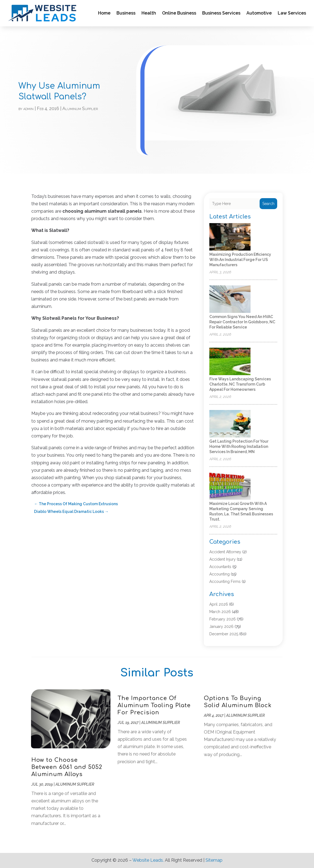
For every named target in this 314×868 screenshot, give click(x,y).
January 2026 (221, 627)
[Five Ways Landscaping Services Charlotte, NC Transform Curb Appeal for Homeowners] (230, 362)
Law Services (292, 13)
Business (126, 13)
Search (268, 204)
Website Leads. (148, 860)
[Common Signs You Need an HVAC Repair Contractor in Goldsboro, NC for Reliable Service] (230, 300)
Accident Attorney (225, 552)
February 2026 (223, 619)
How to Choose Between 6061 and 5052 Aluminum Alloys (67, 767)
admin (28, 109)
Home (104, 13)
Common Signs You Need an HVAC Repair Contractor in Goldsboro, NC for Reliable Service (242, 322)
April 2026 (219, 604)
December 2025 (224, 634)
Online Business (179, 13)
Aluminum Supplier (80, 109)
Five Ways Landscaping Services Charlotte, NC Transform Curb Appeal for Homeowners (240, 384)
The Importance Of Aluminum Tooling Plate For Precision (154, 705)
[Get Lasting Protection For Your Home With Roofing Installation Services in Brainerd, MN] (230, 424)
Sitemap (214, 860)
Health (149, 13)
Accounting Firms (225, 582)
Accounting (219, 574)
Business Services (221, 13)
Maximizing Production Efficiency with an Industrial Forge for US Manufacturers (240, 260)
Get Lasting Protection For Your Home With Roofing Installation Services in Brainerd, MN (239, 446)
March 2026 (220, 612)
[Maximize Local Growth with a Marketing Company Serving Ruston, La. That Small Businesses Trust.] (230, 486)
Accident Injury (223, 559)
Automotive (259, 13)
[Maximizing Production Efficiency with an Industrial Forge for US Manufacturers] (230, 237)
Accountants (220, 567)
